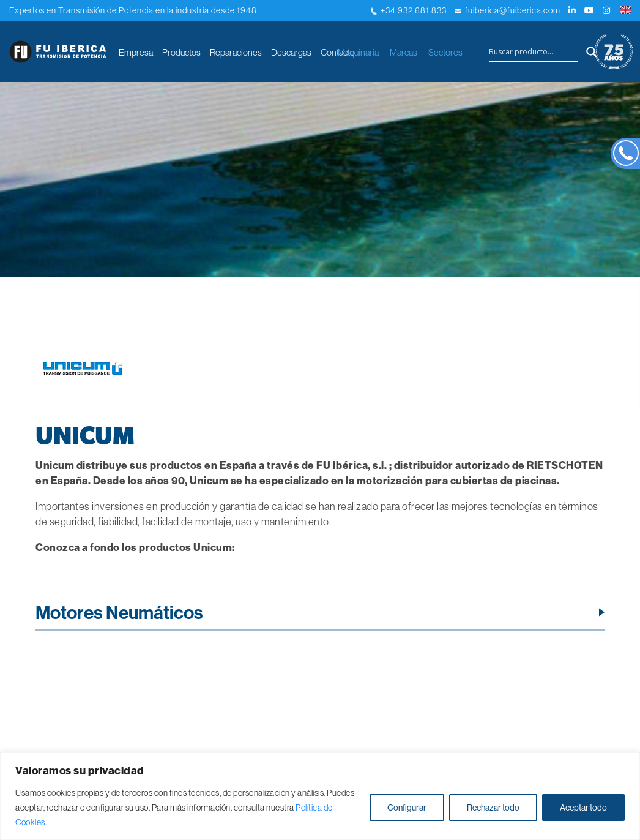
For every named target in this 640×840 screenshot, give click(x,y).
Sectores (445, 52)
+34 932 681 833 (409, 10)
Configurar (407, 808)
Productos (181, 52)
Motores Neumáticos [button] (119, 612)
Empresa (136, 52)
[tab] (320, 616)
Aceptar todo (583, 808)
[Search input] (534, 52)
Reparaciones (236, 52)
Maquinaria (358, 52)
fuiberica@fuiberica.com (508, 10)
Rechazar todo (493, 808)
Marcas (404, 52)
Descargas (291, 52)
